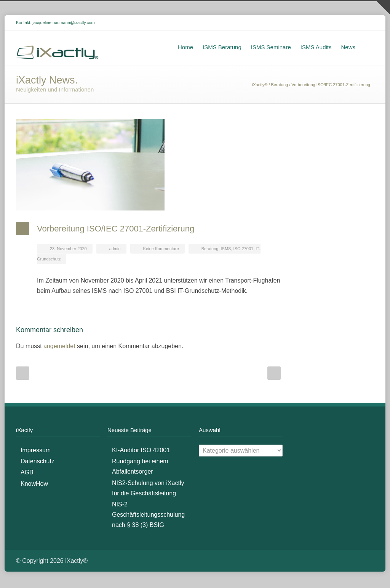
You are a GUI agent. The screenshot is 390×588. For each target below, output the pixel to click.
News (348, 48)
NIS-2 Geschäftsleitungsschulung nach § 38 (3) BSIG (148, 516)
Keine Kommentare (161, 250)
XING (366, 24)
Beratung (280, 86)
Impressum (36, 451)
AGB (27, 474)
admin (115, 250)
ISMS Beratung (222, 48)
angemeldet (59, 347)
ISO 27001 (244, 250)
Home (185, 48)
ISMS (226, 250)
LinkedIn (351, 24)
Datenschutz (38, 462)
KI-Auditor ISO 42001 (141, 451)
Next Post (274, 374)
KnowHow (34, 485)
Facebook (336, 24)
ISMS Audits (316, 48)
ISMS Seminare (271, 48)
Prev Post (23, 374)
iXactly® (260, 86)
